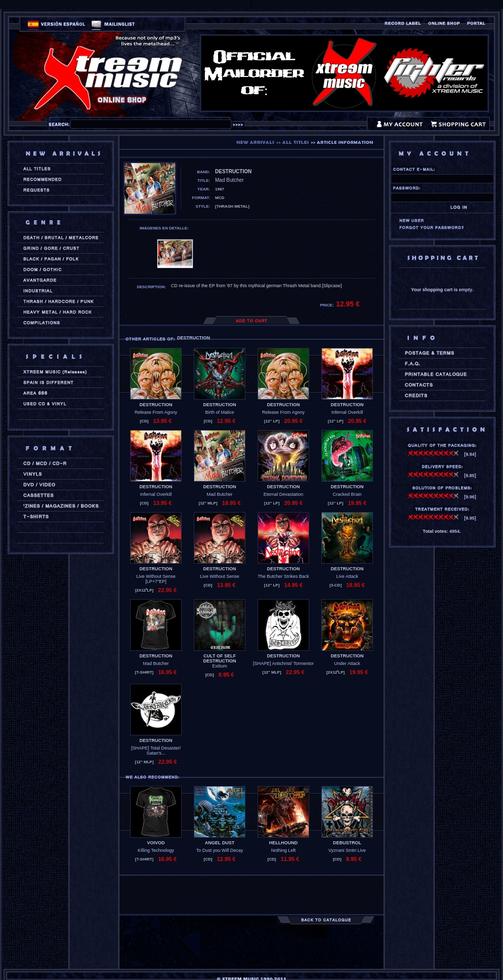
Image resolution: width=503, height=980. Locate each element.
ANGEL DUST (220, 843)
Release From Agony (156, 412)
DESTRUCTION (156, 405)
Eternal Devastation (284, 494)
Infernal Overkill (347, 412)
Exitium (220, 666)
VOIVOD (156, 843)
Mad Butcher (219, 494)
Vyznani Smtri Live (347, 850)
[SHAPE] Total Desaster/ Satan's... (156, 751)
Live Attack (347, 576)
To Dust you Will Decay (220, 850)
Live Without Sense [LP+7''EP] (156, 579)
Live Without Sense (220, 576)
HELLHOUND (284, 843)
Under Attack (347, 663)
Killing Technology (156, 850)
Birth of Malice (219, 412)
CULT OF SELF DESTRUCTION (220, 658)
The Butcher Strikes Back (283, 576)
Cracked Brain (347, 494)
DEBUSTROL (347, 843)
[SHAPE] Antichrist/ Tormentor (283, 663)
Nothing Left (284, 850)
